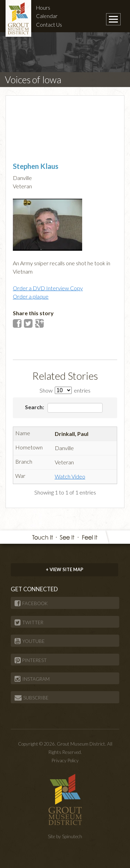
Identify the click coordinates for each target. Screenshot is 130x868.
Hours (43, 8)
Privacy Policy (65, 760)
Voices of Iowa (33, 80)
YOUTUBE (30, 641)
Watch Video (70, 476)
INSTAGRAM (32, 679)
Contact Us (49, 25)
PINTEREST (31, 660)
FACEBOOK (31, 603)
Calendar (47, 16)
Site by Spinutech (65, 836)
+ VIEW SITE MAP (64, 569)
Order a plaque (31, 296)
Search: (64, 408)
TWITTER (29, 622)
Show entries (65, 390)
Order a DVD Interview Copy (48, 288)
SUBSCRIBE (32, 698)
